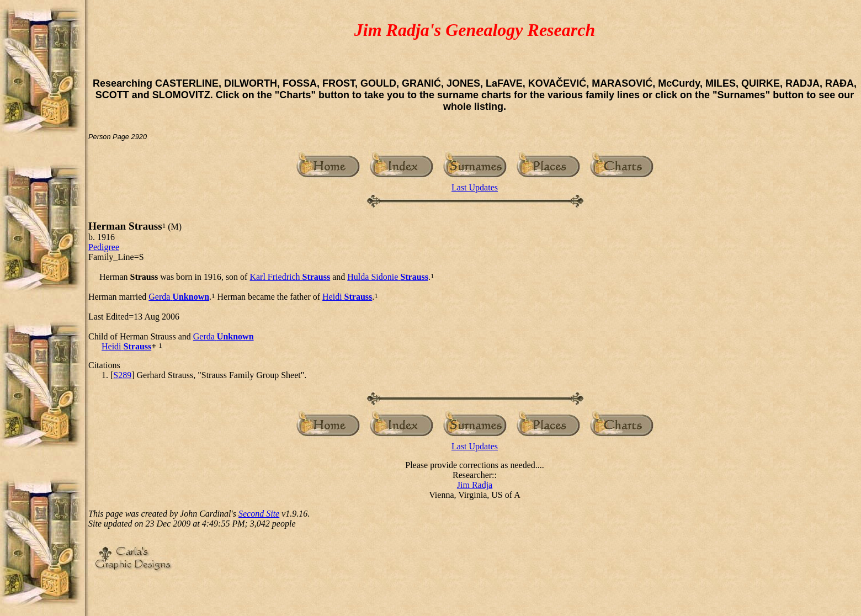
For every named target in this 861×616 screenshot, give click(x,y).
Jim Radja (475, 485)
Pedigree (104, 247)
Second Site (259, 514)
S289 (122, 375)
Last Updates (475, 187)
